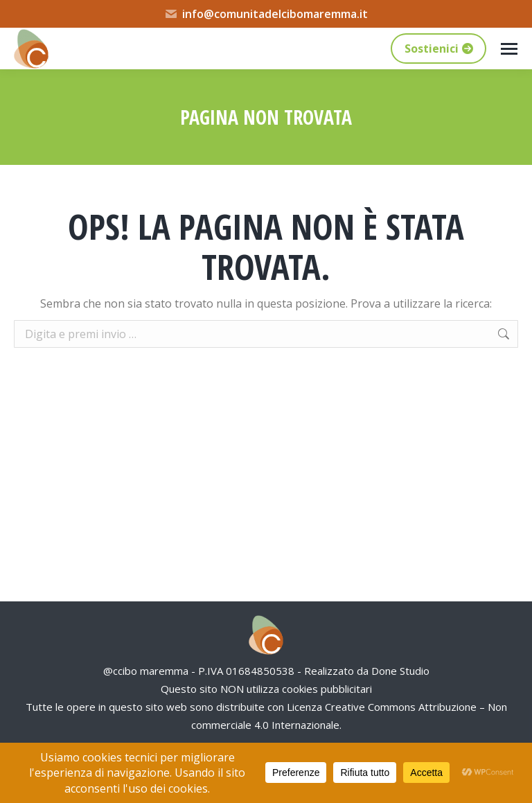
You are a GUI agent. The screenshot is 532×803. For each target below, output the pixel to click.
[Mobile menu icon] (509, 49)
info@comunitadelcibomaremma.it (266, 14)
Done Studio (400, 671)
